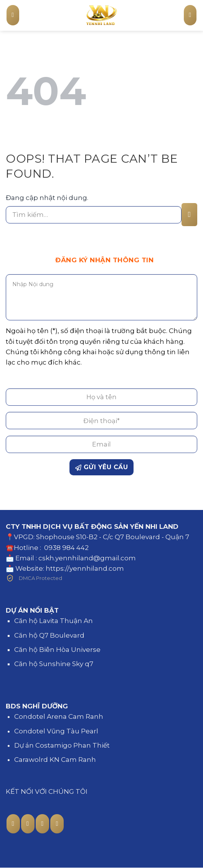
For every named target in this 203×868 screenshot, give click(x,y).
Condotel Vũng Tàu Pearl (56, 731)
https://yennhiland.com (85, 568)
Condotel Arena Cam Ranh (59, 716)
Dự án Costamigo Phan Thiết (62, 745)
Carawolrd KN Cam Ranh (55, 760)
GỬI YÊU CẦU (102, 467)
